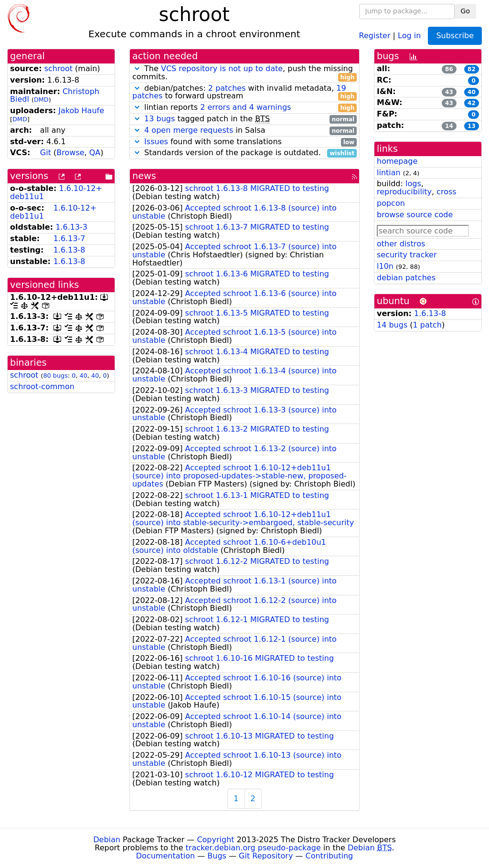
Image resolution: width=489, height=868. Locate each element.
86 (449, 69)
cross (446, 192)
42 (472, 103)
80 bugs (55, 376)
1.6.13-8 (69, 250)
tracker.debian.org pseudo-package (253, 848)
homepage (397, 161)
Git (46, 153)
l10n (385, 266)
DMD (41, 100)
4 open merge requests (189, 130)
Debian (107, 840)
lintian (389, 173)
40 (84, 376)
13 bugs (159, 119)
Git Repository (266, 856)
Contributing (330, 856)
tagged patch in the (244, 119)
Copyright (215, 840)
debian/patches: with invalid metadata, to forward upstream (244, 93)
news (144, 176)
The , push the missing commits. (244, 73)
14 (449, 126)
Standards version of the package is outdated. (244, 153)
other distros (401, 244)
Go (465, 11)
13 (472, 126)
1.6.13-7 (69, 238)
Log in (409, 35)
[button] (137, 69)
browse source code (415, 215)
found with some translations (244, 142)
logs (413, 184)
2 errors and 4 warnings (245, 107)
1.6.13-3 (71, 227)
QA (95, 153)
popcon (391, 203)
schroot (58, 69)
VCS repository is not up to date (222, 69)
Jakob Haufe (81, 111)
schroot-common (42, 386)
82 (472, 69)
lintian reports (244, 108)
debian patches (406, 278)
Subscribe (455, 36)
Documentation (165, 856)
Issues (156, 142)
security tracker (407, 255)
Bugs (217, 856)
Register (375, 35)
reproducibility (404, 192)
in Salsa (244, 131)
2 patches (227, 88)
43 (449, 92)
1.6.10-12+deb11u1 (53, 212)
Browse (70, 153)
